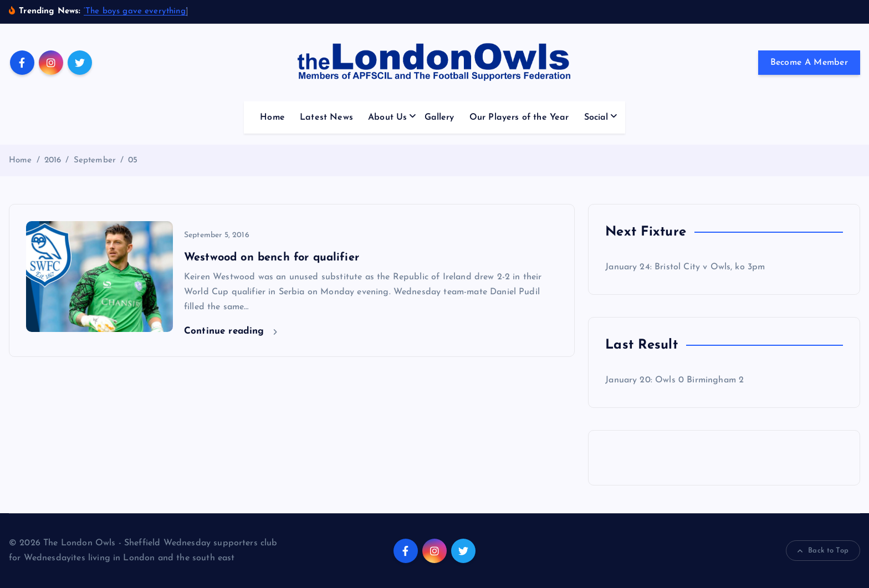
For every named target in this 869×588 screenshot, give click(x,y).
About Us (387, 117)
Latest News (326, 117)
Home (272, 117)
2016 (53, 160)
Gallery (439, 117)
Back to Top (823, 551)
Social (596, 117)
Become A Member (809, 63)
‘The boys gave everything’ (136, 11)
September (95, 160)
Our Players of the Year (519, 117)
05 (133, 160)
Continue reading (231, 331)
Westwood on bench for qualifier (272, 258)
